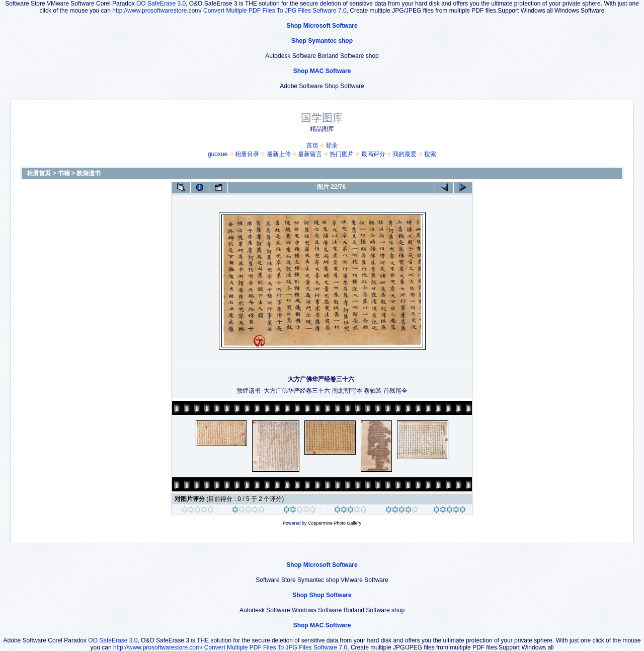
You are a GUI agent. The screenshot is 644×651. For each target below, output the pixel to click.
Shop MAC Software (322, 71)
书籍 (64, 173)
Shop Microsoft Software (322, 26)
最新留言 (310, 154)
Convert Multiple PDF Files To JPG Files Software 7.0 (275, 11)
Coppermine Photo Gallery (335, 523)
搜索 (430, 154)
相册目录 (247, 154)
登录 (332, 146)
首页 (312, 146)
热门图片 (342, 154)
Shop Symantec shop (322, 41)
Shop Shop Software (322, 595)
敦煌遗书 (89, 173)
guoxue (218, 154)
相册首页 (39, 173)
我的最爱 (405, 154)
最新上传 (279, 154)
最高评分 (373, 154)
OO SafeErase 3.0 (161, 4)
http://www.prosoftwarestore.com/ (157, 11)
